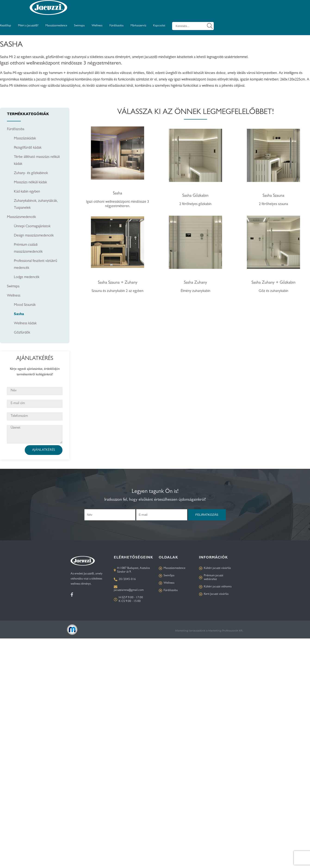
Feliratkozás (207, 515)
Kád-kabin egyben (27, 192)
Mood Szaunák (25, 305)
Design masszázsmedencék (34, 236)
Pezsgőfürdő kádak (28, 148)
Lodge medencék (27, 277)
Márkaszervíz (138, 26)
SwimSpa (167, 576)
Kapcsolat (159, 26)
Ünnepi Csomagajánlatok (32, 227)
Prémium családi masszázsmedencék (28, 248)
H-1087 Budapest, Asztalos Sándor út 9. (132, 570)
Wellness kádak (25, 324)
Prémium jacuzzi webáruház (211, 578)
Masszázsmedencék (21, 217)
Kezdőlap (6, 26)
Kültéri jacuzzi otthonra (215, 587)
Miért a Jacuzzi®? (28, 26)
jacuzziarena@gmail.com (129, 590)
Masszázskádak (25, 139)
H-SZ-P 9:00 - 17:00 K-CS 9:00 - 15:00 (128, 600)
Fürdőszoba (116, 26)
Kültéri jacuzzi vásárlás (215, 568)
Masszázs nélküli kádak (30, 183)
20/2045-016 (125, 579)
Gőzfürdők (22, 333)
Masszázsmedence (56, 26)
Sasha (19, 314)
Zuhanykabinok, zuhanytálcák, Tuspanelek (36, 205)
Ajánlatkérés (44, 450)
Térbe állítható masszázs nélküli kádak (37, 161)
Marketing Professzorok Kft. (226, 631)
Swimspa (79, 26)
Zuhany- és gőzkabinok (31, 173)
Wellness (97, 26)
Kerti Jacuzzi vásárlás (214, 594)
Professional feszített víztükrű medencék (36, 265)
